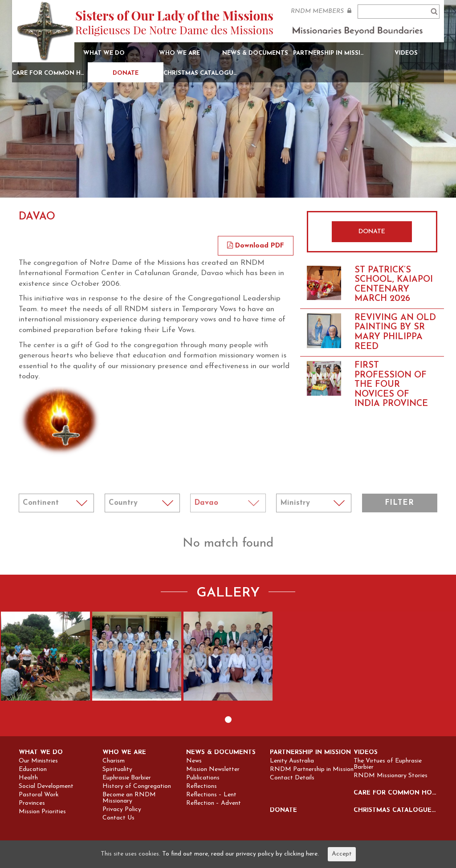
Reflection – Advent (214, 803)
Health (28, 778)
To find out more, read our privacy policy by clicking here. (240, 854)
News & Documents (255, 53)
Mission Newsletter (213, 770)
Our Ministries (38, 761)
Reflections (202, 787)
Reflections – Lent (211, 795)
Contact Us (118, 818)
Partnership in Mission (331, 53)
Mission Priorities (42, 812)
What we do (104, 53)
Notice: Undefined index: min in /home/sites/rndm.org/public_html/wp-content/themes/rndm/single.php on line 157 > (314, 503)
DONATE (372, 232)
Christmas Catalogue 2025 (201, 73)
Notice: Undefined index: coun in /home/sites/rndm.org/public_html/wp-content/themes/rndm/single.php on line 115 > (142, 503)
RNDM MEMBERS (321, 11)
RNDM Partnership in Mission (312, 770)
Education (33, 770)
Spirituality (117, 770)
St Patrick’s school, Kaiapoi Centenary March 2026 (394, 285)
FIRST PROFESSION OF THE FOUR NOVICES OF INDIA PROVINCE (391, 385)
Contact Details (292, 778)
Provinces (32, 803)
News (194, 761)
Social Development (46, 787)
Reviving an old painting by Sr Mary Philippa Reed (395, 332)
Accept (342, 854)
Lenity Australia (292, 761)
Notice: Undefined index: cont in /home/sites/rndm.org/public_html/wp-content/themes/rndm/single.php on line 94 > (56, 503)
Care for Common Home (50, 73)
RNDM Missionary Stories (391, 776)
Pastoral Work (39, 795)
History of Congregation (137, 787)
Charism (114, 761)
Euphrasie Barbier (127, 778)
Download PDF (256, 246)
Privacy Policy (122, 810)
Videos (406, 53)
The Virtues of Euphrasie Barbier (388, 764)
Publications (203, 778)
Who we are (179, 53)
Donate (126, 73)
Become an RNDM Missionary (129, 798)
